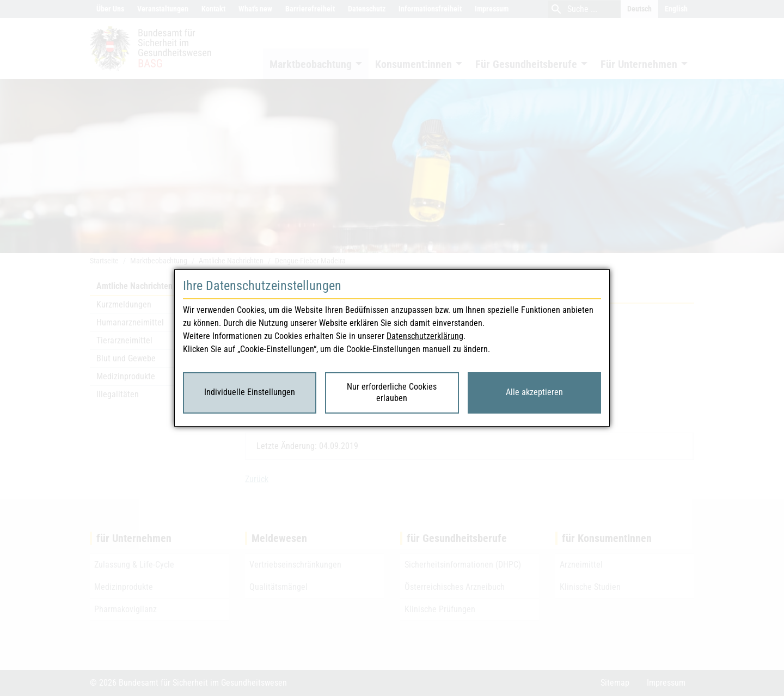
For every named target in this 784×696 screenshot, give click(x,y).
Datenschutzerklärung (425, 336)
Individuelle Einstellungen (250, 392)
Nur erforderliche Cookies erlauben (392, 392)
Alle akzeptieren (534, 392)
